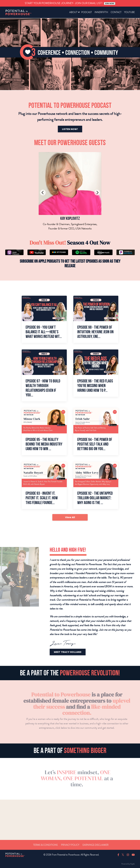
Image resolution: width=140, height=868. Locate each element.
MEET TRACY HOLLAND (81, 652)
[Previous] (43, 193)
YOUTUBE (129, 12)
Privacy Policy (70, 845)
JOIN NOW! (110, 3)
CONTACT (116, 12)
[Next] (97, 193)
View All (70, 517)
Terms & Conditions (45, 845)
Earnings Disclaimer (96, 845)
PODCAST (87, 12)
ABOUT (73, 12)
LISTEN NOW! (57, 129)
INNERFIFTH (101, 12)
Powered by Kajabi (128, 864)
